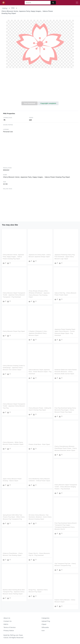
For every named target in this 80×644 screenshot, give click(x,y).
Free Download (29, 103)
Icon (43, 630)
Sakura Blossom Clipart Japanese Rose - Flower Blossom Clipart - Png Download (40, 372)
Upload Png (46, 621)
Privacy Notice (9, 630)
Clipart (44, 624)
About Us (7, 618)
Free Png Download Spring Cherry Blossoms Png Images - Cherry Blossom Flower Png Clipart (65, 410)
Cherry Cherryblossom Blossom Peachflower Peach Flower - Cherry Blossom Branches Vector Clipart (66, 448)
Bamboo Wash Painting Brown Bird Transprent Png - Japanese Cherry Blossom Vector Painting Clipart (14, 592)
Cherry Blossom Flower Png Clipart (14, 331)
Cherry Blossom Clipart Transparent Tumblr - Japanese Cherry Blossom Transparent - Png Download (14, 295)
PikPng (5, 8)
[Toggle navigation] (77, 3)
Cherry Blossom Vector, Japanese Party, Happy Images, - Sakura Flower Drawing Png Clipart (13, 257)
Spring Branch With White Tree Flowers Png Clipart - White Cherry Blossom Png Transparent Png (14, 517)
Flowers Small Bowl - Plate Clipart (39, 444)
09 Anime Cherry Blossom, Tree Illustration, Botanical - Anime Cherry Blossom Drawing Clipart (40, 517)
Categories (45, 618)
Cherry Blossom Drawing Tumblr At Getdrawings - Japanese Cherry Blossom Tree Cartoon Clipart (14, 368)
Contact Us (7, 621)
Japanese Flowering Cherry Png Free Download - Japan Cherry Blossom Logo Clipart (65, 257)
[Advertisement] (40, 86)
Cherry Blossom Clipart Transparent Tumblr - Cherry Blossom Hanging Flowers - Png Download (66, 487)
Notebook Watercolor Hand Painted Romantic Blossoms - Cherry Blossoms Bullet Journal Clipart (66, 372)
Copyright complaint (48, 103)
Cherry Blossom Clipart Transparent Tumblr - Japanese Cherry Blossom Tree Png (14, 406)
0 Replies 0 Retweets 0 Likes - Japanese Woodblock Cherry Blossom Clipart (38, 333)
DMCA (6, 624)
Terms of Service (10, 627)
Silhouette (45, 627)
